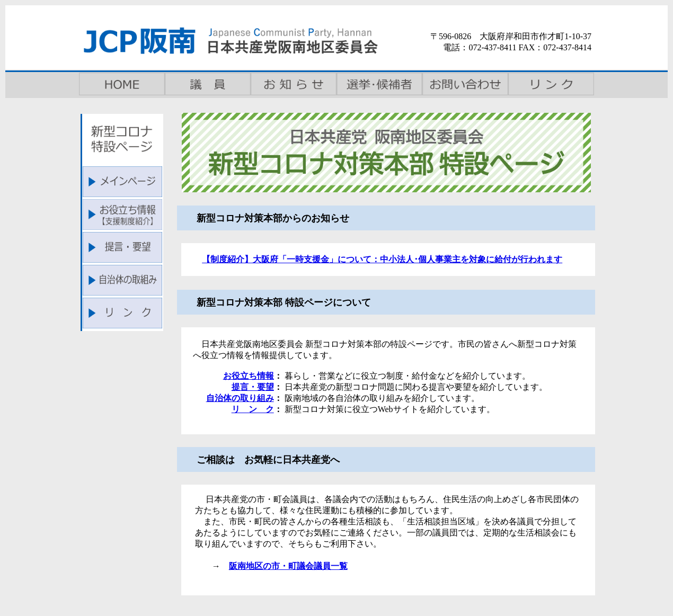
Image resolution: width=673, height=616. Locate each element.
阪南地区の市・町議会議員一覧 (288, 566)
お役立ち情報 (249, 376)
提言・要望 (253, 387)
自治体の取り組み (240, 398)
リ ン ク (253, 409)
